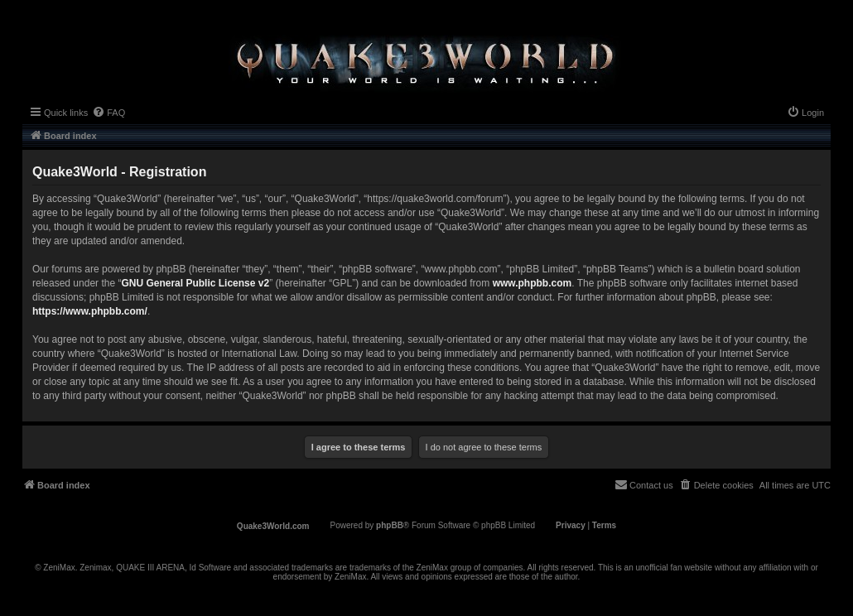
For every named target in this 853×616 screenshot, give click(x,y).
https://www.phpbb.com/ (90, 311)
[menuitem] (108, 113)
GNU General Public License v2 (195, 283)
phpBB (390, 525)
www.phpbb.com (533, 283)
